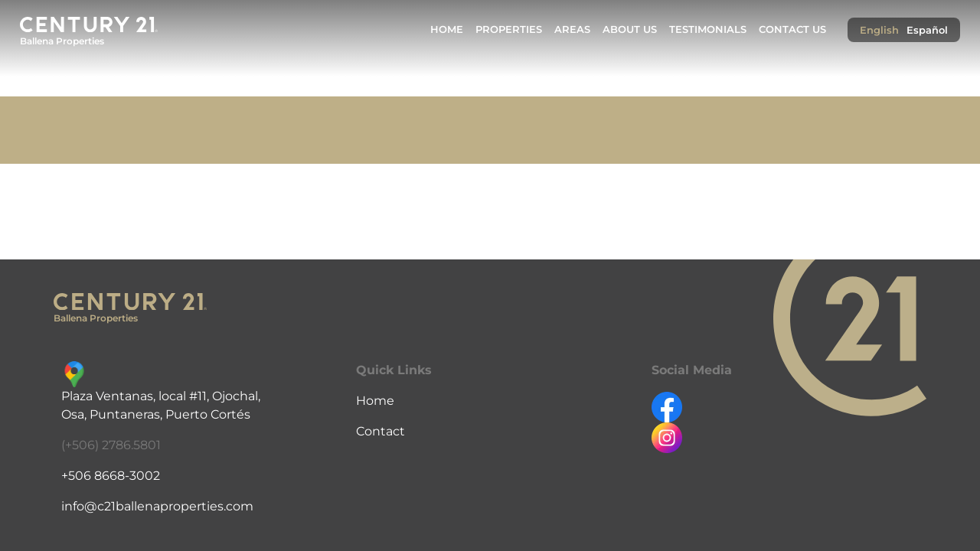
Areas (572, 29)
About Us (630, 29)
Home (447, 29)
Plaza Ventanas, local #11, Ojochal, (161, 396)
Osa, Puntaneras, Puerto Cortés (156, 414)
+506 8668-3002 (111, 476)
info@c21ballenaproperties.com (157, 506)
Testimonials (708, 29)
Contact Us (792, 29)
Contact (381, 431)
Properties (509, 29)
